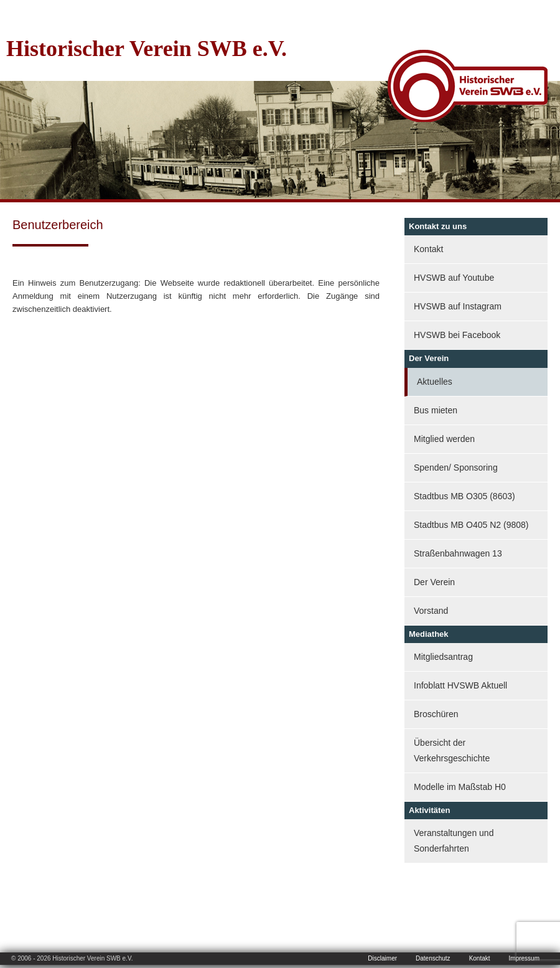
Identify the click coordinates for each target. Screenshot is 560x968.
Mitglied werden (444, 439)
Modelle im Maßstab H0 (460, 787)
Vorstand (431, 611)
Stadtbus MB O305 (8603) (464, 496)
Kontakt (428, 249)
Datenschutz (433, 958)
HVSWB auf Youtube (454, 278)
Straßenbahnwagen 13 (458, 553)
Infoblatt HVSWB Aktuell (460, 685)
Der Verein (434, 582)
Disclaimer (382, 958)
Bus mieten (436, 410)
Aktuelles (435, 382)
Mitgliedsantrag (443, 657)
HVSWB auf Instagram (458, 306)
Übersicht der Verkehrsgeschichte (452, 750)
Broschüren (436, 714)
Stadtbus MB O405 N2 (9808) (471, 525)
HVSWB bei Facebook (457, 335)
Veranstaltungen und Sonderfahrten (454, 841)
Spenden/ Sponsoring (456, 468)
